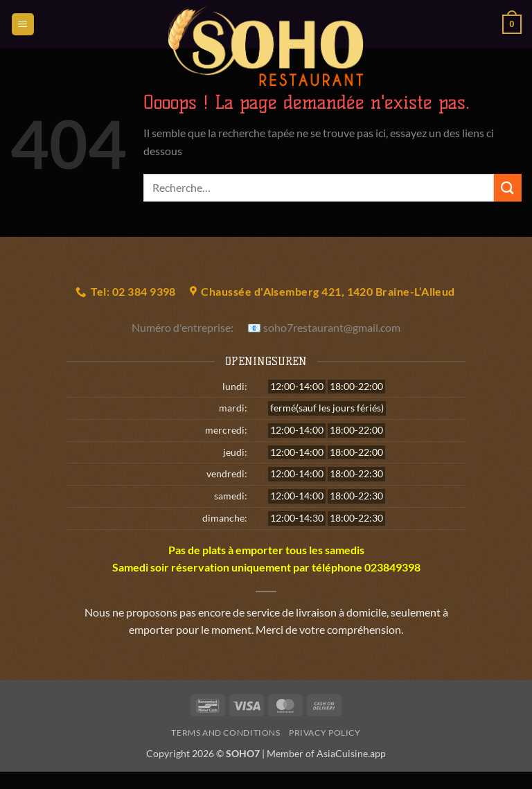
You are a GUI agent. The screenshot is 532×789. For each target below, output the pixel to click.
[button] (23, 25)
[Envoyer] (508, 187)
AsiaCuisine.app (351, 753)
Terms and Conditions (225, 733)
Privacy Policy (325, 733)
